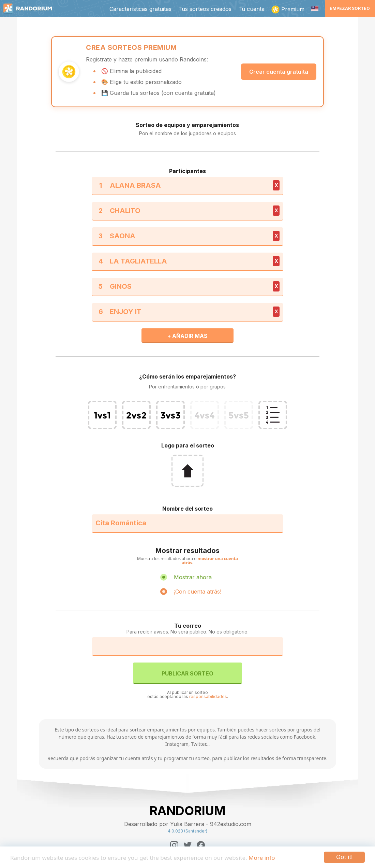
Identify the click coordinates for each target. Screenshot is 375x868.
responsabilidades (208, 696)
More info (262, 858)
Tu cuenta (251, 9)
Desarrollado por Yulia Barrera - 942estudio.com (188, 824)
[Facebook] (201, 845)
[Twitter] (187, 845)
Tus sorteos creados (205, 9)
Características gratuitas (140, 9)
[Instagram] (174, 845)
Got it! (344, 857)
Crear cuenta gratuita (279, 72)
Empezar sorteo (350, 8)
